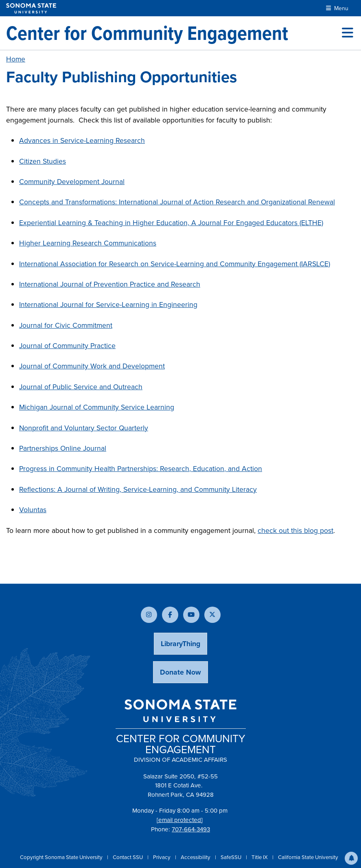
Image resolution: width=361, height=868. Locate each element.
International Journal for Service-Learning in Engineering (108, 305)
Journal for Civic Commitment (66, 325)
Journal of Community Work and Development (92, 366)
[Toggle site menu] (348, 33)
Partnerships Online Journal (63, 448)
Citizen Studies (43, 161)
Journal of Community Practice (67, 346)
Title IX (260, 857)
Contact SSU (128, 857)
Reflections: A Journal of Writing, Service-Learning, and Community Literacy (138, 489)
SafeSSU (232, 857)
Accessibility (196, 857)
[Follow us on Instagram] (149, 615)
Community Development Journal (72, 182)
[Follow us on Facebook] (170, 615)
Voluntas (33, 510)
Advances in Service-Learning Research (82, 140)
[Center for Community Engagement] (147, 33)
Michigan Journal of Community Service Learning (97, 407)
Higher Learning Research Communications (88, 243)
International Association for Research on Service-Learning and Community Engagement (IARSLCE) (175, 264)
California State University (308, 857)
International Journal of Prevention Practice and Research (110, 284)
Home (16, 59)
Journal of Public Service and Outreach (81, 387)
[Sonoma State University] (31, 8)
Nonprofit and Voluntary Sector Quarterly (84, 428)
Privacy (162, 857)
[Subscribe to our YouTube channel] (191, 615)
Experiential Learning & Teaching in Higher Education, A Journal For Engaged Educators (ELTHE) (171, 223)
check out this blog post (295, 530)
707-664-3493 (191, 829)
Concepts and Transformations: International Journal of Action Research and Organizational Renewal (177, 202)
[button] (351, 858)
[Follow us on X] (212, 615)
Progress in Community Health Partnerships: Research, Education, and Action (141, 469)
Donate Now (180, 672)
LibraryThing (180, 644)
